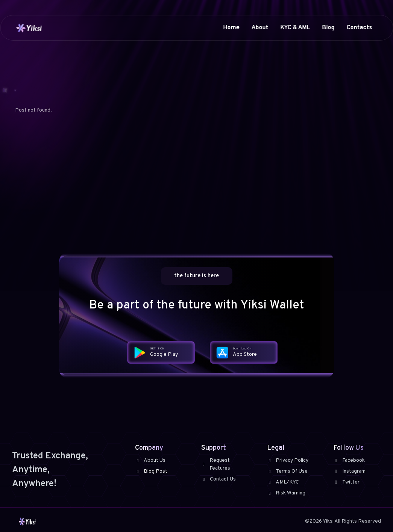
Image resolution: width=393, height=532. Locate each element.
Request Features (216, 464)
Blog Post (151, 471)
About (260, 28)
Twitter (346, 482)
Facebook (349, 460)
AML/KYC (283, 482)
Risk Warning (286, 493)
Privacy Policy (288, 460)
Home (231, 28)
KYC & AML (295, 28)
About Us (150, 460)
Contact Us (219, 479)
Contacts (359, 28)
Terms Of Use (287, 471)
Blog (328, 28)
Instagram (349, 471)
